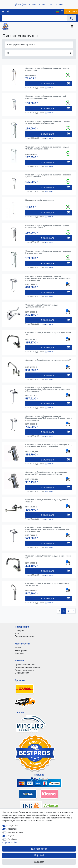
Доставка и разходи (24, 636)
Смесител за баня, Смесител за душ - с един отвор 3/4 (48, 557)
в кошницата (55, 84)
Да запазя (39, 862)
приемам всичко (39, 849)
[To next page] (73, 611)
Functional (12, 839)
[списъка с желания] (62, 12)
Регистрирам (21, 650)
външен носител (15, 832)
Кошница (19, 653)
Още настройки (10, 842)
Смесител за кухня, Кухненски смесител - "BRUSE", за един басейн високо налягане (48, 123)
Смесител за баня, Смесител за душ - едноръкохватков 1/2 (42, 306)
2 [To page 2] (69, 611)
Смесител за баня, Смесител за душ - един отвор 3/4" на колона (47, 584)
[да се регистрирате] (9, 12)
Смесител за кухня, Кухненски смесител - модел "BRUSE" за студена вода (47, 148)
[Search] (71, 18)
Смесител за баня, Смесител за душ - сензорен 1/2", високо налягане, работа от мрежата (49, 445)
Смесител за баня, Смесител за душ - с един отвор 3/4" (48, 333)
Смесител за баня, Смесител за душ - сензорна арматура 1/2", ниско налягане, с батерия (46, 473)
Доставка (49, 88)
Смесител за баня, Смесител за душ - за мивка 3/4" (48, 360)
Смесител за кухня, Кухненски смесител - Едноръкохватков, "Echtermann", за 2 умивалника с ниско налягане (48, 418)
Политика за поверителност (28, 667)
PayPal (11, 836)
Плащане (19, 631)
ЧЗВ (17, 633)
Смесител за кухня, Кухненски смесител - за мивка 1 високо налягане (48, 252)
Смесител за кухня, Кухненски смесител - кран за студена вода (47, 69)
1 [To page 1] (64, 611)
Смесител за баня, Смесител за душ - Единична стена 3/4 (47, 501)
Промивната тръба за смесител (39, 200)
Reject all (39, 855)
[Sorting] (39, 45)
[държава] (58, 12)
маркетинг (12, 829)
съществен (13, 825)
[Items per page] (39, 53)
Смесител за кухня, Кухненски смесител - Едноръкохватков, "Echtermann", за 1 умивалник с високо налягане (48, 529)
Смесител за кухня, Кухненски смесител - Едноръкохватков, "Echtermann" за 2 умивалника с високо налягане (48, 278)
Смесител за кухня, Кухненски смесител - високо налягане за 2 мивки (47, 227)
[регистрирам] (3, 12)
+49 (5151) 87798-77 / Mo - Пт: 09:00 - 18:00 (39, 5)
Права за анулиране (25, 665)
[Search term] (35, 18)
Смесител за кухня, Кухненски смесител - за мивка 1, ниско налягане (48, 176)
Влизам (18, 648)
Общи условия (22, 673)
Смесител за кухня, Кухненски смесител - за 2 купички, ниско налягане (46, 97)
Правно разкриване (24, 670)
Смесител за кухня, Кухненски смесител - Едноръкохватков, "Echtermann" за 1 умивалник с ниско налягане (48, 390)
